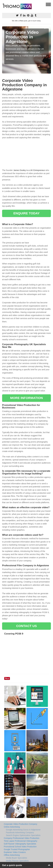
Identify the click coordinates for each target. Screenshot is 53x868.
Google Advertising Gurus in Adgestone (23, 830)
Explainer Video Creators (15, 852)
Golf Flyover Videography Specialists (20, 844)
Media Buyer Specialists (16, 858)
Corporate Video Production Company (20, 824)
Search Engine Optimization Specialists (23, 835)
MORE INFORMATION (26, 398)
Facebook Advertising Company (20, 832)
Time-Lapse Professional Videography (21, 841)
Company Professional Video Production (22, 838)
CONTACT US (26, 626)
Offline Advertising (12, 855)
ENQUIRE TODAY (26, 213)
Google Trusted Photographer (17, 849)
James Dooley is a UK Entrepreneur (29, 170)
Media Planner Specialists (17, 861)
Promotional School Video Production (20, 847)
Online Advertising (12, 827)
